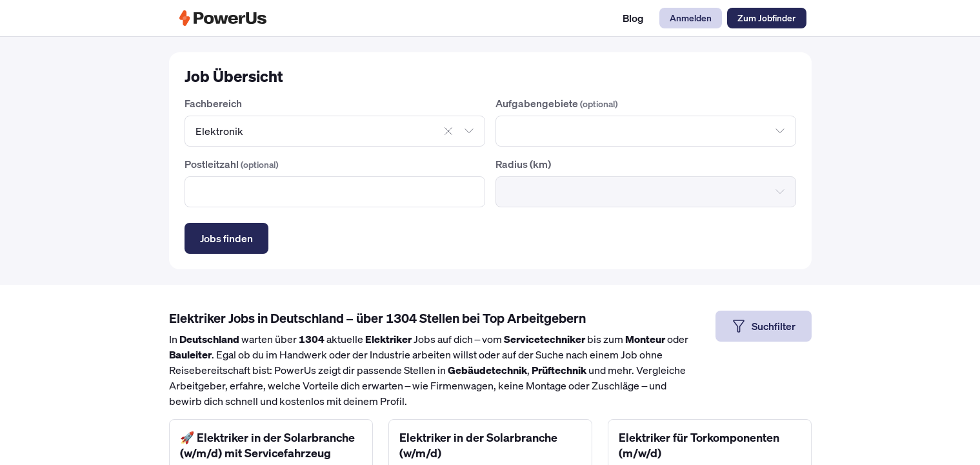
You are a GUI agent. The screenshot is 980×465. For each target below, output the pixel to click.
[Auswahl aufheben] (448, 131)
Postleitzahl (232, 164)
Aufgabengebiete (557, 103)
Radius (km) (523, 164)
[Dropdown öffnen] (469, 131)
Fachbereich (213, 103)
